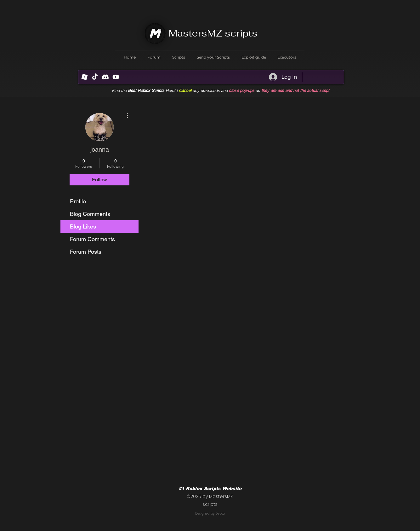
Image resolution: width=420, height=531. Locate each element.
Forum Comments (92, 239)
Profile (78, 201)
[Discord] (105, 77)
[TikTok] (95, 77)
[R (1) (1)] (85, 77)
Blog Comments (90, 214)
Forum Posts (86, 252)
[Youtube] (116, 77)
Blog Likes (83, 226)
